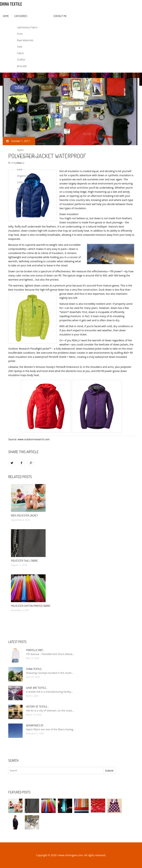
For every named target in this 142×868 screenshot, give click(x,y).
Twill (20, 47)
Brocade (22, 66)
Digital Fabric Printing (30, 118)
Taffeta (21, 208)
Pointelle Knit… (35, 650)
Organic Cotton (26, 176)
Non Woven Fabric (28, 156)
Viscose (21, 92)
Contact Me (60, 16)
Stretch (21, 137)
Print (20, 34)
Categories (21, 16)
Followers (23, 79)
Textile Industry (26, 85)
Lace (20, 169)
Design (21, 73)
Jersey (21, 195)
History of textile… (37, 707)
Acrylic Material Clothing (31, 144)
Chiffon (21, 60)
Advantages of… (35, 725)
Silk (19, 189)
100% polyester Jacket (24, 515)
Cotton (21, 182)
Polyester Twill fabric (25, 561)
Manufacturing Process (31, 124)
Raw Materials (25, 40)
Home (6, 16)
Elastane (22, 202)
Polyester (23, 98)
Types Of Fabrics (27, 105)
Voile (20, 131)
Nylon (20, 150)
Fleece (21, 163)
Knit (19, 111)
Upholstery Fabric (27, 27)
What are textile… (37, 688)
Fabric (21, 53)
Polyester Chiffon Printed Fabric (31, 606)
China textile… (34, 669)
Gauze (21, 214)
